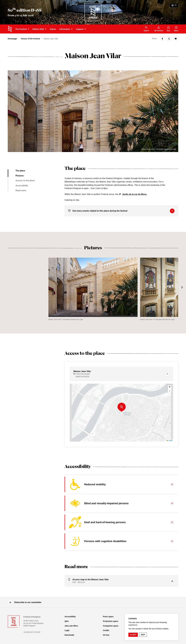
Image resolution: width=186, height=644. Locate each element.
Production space (111, 621)
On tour (106, 635)
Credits (106, 630)
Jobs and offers (71, 626)
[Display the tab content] (121, 484)
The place (20, 171)
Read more (21, 190)
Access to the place (25, 181)
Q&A (67, 621)
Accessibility (22, 186)
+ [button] (170, 387)
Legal (67, 630)
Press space (108, 617)
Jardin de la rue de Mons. (135, 194)
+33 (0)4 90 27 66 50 (32, 632)
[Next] (182, 287)
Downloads (69, 635)
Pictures (20, 176)
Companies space (111, 626)
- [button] (170, 391)
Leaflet (169, 441)
